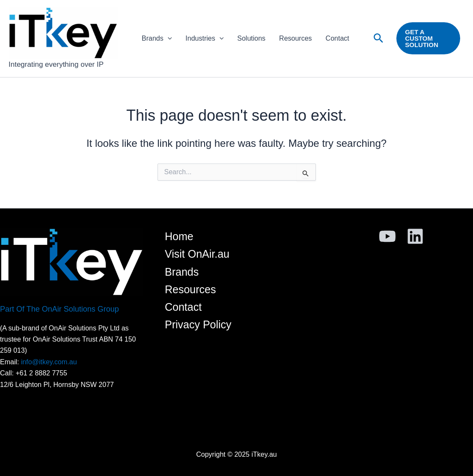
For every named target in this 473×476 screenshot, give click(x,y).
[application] (168, 39)
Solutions (251, 38)
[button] (379, 39)
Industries (204, 39)
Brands (157, 39)
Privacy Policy (198, 324)
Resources (295, 38)
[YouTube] (387, 236)
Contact (338, 38)
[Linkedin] (415, 236)
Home (179, 236)
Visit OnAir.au (197, 254)
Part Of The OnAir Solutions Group (59, 309)
